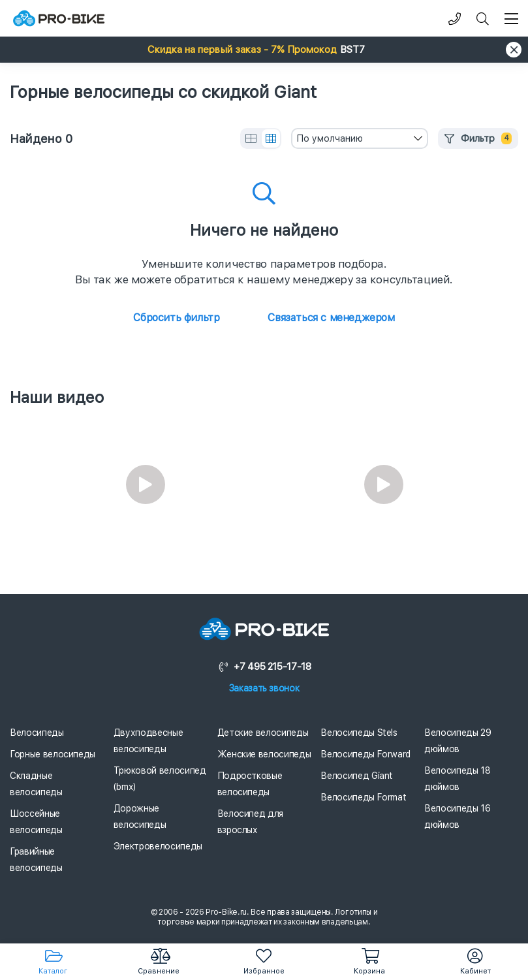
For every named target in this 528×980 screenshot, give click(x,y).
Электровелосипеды (158, 846)
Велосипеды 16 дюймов (457, 816)
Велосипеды (37, 733)
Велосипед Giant (357, 776)
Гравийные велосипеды (36, 860)
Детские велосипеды (263, 733)
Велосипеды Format (363, 797)
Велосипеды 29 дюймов (458, 741)
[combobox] (360, 138)
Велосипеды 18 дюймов (457, 779)
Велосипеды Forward (365, 754)
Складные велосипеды (36, 784)
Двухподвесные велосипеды (148, 741)
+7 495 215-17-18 (264, 667)
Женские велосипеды (264, 754)
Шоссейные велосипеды (36, 822)
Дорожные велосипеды (140, 816)
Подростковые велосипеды (250, 784)
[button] (264, 50)
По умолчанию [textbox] (330, 138)
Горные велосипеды (53, 754)
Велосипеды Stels (359, 733)
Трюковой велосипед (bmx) (160, 779)
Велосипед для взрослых (250, 822)
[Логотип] (59, 19)
